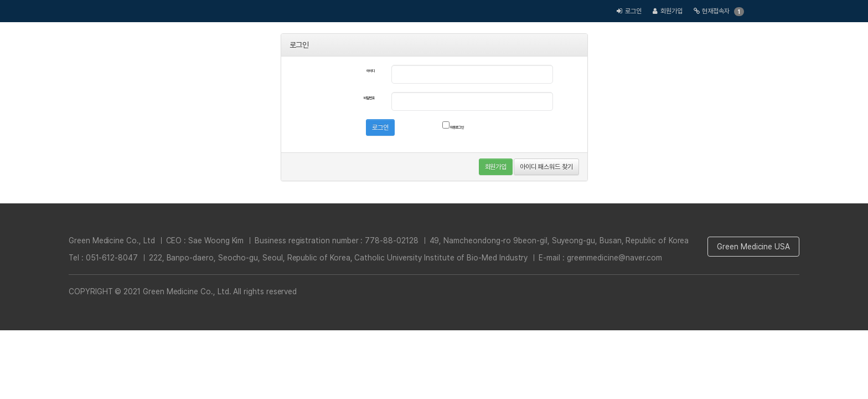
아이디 (371, 71)
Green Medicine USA (753, 247)
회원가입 (671, 11)
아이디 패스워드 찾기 (546, 167)
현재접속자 (716, 11)
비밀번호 (369, 98)
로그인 (633, 11)
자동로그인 (453, 126)
